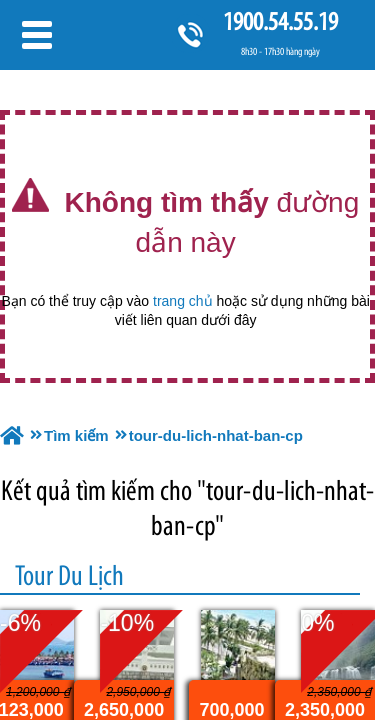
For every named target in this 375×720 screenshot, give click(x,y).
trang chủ (183, 301)
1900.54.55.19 (280, 21)
